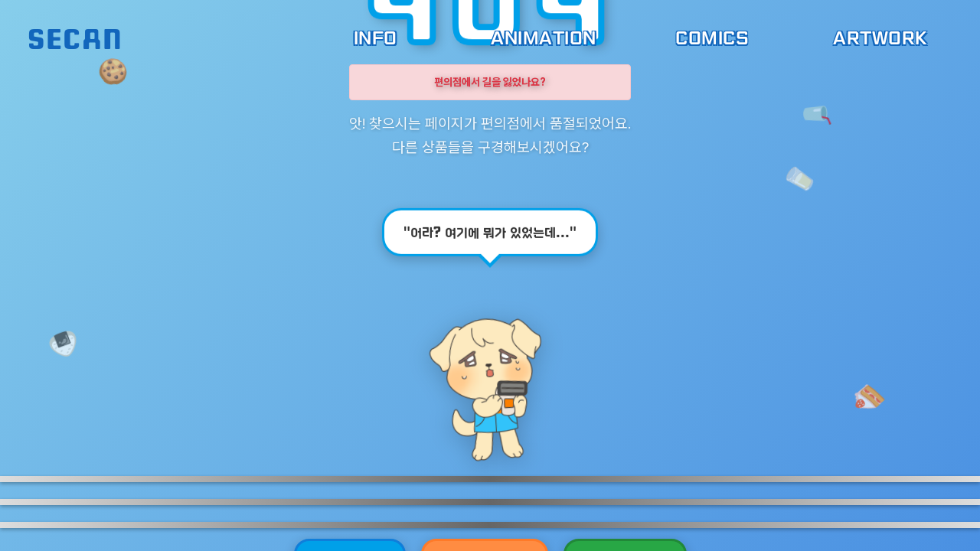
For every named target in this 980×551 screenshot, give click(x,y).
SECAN (75, 38)
